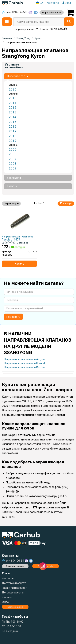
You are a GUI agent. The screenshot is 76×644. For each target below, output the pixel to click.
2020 (13, 89)
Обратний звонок (52, 12)
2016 (13, 126)
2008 (13, 164)
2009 (13, 168)
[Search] (69, 22)
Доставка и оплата (14, 583)
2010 (13, 98)
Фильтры (66, 204)
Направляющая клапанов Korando (25, 363)
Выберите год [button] (17, 76)
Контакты (53, 3)
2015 (13, 122)
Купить (19, 264)
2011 (13, 103)
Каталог (7, 597)
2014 (13, 117)
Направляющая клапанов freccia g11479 (18, 238)
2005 (13, 149)
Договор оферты (13, 592)
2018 (13, 136)
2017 (13, 131)
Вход (67, 3)
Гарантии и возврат (14, 588)
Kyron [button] (12, 186)
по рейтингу (11, 204)
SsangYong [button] (15, 178)
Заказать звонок (15, 566)
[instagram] (43, 566)
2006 (13, 154)
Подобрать (13, 317)
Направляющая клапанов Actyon (24, 359)
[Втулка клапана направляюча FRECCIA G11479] (19, 221)
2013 (13, 112)
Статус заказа (15, 607)
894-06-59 (15, 12)
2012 (13, 108)
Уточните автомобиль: (14, 66)
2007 (13, 159)
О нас (5, 602)
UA (40, 3)
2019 (13, 141)
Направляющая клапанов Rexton (24, 367)
